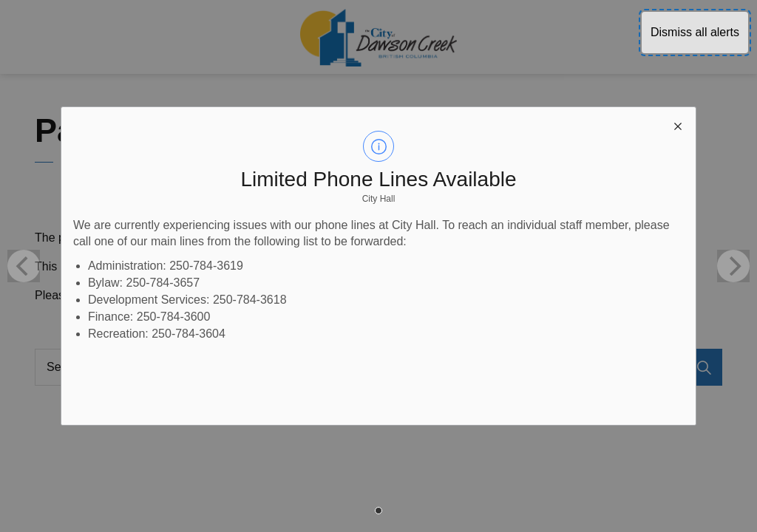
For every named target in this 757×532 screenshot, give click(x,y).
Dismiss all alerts (695, 32)
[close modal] (678, 125)
